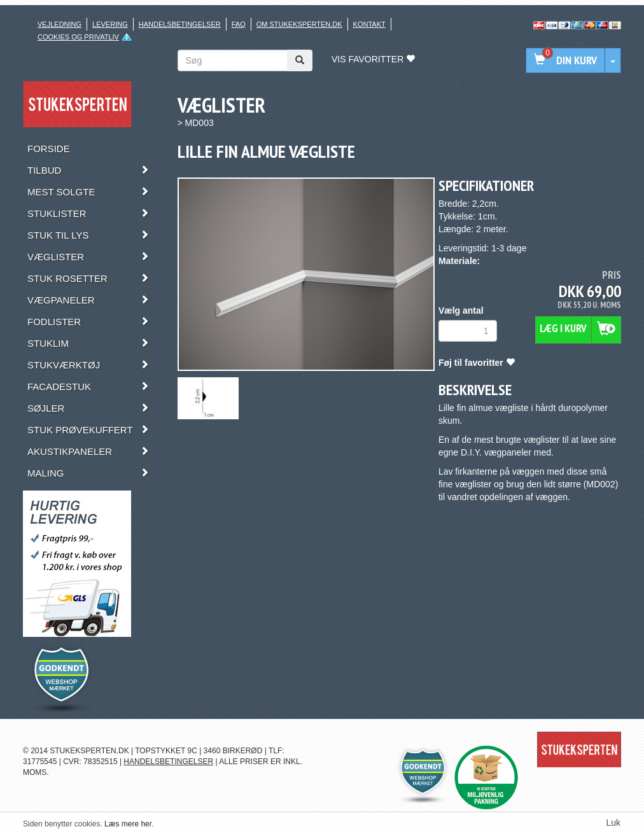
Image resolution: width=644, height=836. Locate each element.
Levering (110, 24)
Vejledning (59, 24)
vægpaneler (508, 452)
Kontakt (369, 24)
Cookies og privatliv (78, 37)
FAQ (239, 24)
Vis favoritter (373, 59)
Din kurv (565, 58)
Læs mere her (128, 824)
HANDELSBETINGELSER (168, 762)
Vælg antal (461, 310)
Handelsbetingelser (180, 24)
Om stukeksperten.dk (299, 24)
